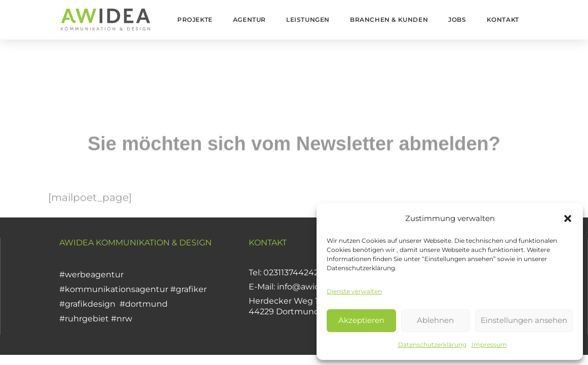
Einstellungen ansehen (524, 320)
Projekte (195, 20)
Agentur (249, 20)
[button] (568, 218)
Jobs (457, 20)
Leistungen (308, 20)
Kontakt (503, 20)
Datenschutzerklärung (432, 344)
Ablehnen (435, 320)
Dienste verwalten (354, 291)
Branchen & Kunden (389, 20)
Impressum (489, 344)
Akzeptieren (361, 320)
